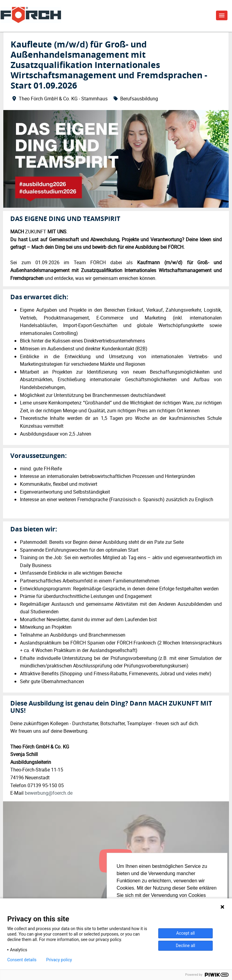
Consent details (22, 960)
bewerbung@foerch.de (49, 793)
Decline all (185, 946)
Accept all (185, 933)
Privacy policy (59, 960)
